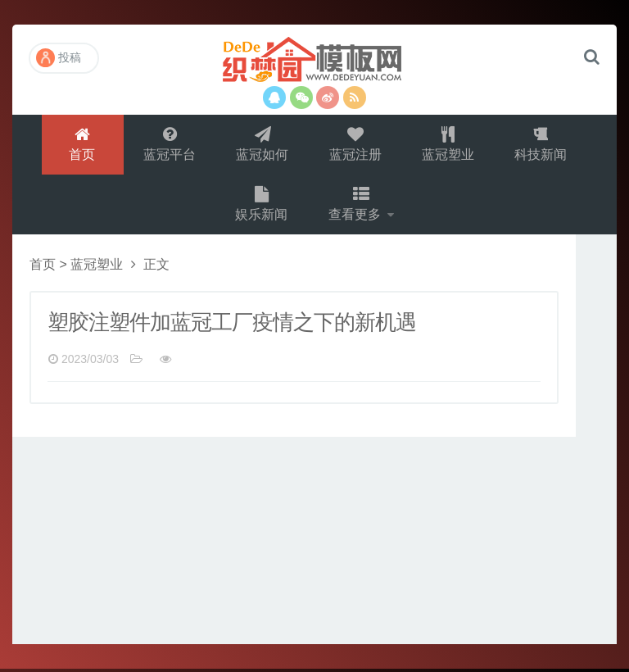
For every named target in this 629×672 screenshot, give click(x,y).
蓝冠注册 (355, 145)
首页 (81, 145)
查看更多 (356, 206)
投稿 (59, 58)
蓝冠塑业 (449, 145)
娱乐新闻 (261, 206)
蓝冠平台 (169, 145)
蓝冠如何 (262, 145)
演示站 (314, 61)
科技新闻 (542, 145)
